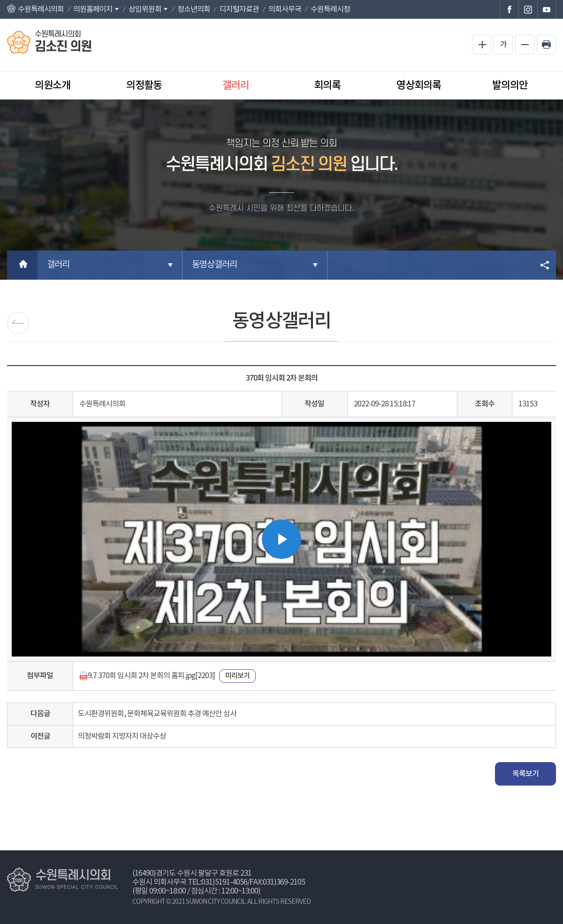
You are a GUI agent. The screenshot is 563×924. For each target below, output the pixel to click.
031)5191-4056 (224, 882)
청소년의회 (194, 9)
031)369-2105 (284, 882)
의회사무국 (285, 9)
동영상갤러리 (214, 265)
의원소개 (53, 85)
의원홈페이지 (93, 9)
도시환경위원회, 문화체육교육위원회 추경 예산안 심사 (157, 714)
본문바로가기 (0, 0)
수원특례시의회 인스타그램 (528, 9)
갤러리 (236, 85)
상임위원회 (145, 9)
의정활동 (144, 85)
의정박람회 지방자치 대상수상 (122, 736)
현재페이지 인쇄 (546, 45)
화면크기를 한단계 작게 (525, 45)
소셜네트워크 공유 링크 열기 (545, 265)
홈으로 (22, 265)
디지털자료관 (239, 9)
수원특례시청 (330, 9)
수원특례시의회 (41, 9)
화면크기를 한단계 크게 (482, 45)
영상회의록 (419, 85)
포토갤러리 (18, 323)
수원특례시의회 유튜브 (547, 9)
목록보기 (525, 774)
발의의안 (510, 85)
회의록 (327, 85)
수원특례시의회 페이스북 (509, 9)
